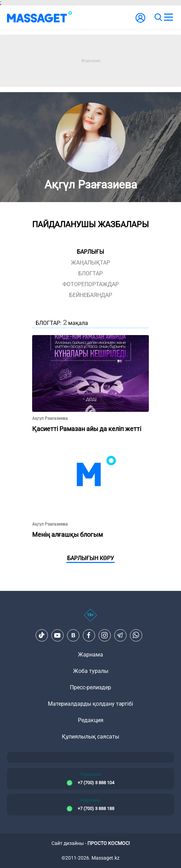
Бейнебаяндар (91, 295)
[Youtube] (57, 635)
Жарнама (90, 655)
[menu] (168, 17)
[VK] (73, 635)
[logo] (39, 17)
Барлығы (90, 252)
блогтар (90, 273)
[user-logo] (140, 21)
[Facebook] (89, 635)
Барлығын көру (90, 558)
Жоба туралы (91, 671)
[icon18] (90, 619)
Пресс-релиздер (90, 687)
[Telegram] (120, 635)
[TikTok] (42, 635)
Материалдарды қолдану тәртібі (90, 704)
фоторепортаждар (91, 284)
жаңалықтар (90, 263)
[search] (158, 17)
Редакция (91, 720)
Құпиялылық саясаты (90, 737)
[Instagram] (104, 635)
